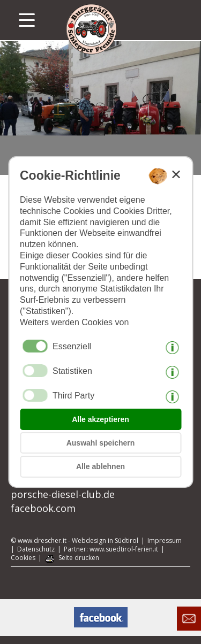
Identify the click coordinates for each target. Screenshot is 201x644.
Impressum (165, 541)
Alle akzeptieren (100, 419)
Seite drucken (79, 558)
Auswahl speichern (101, 443)
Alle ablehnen (100, 466)
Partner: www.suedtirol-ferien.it (111, 549)
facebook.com (43, 508)
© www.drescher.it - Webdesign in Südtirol (75, 541)
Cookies (23, 558)
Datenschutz (36, 549)
